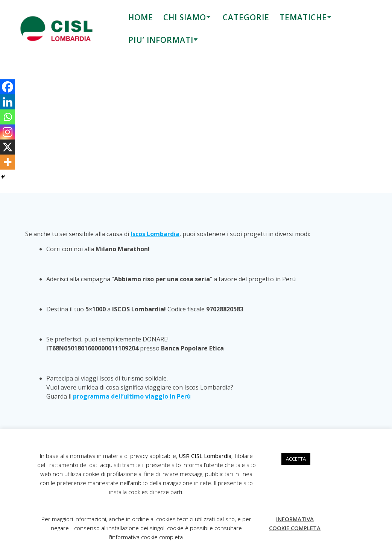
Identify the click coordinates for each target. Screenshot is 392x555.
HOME (141, 17)
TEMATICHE (303, 17)
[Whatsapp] (8, 117)
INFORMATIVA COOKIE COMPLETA (295, 523)
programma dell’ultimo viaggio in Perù (132, 396)
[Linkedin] (8, 102)
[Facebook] (8, 87)
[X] (8, 147)
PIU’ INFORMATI (161, 40)
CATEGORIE (246, 17)
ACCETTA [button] (296, 459)
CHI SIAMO (185, 17)
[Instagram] (8, 132)
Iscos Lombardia (155, 234)
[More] (8, 162)
